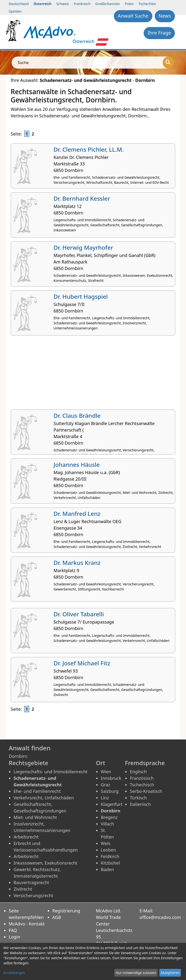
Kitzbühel (110, 863)
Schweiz (62, 4)
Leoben (108, 850)
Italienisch (140, 804)
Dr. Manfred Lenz (77, 514)
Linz (105, 798)
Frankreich (82, 4)
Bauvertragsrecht (31, 882)
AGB (57, 917)
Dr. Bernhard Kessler (82, 198)
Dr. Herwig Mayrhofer (83, 247)
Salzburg (110, 791)
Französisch (142, 778)
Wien (106, 772)
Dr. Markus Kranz (77, 563)
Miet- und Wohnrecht (35, 817)
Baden (107, 869)
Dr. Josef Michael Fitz (82, 663)
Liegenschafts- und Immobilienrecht (50, 772)
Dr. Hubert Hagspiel (81, 296)
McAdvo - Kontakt (27, 924)
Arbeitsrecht (26, 837)
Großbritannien (108, 4)
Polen (129, 4)
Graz (105, 785)
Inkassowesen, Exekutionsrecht (46, 863)
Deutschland (19, 4)
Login (14, 937)
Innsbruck (111, 778)
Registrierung (66, 911)
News (165, 16)
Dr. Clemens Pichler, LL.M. (89, 149)
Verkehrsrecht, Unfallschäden (44, 798)
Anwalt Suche (133, 16)
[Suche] (168, 63)
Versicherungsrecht (33, 895)
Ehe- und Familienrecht (37, 791)
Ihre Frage (159, 33)
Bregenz (109, 817)
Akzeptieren (170, 973)
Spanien (15, 11)
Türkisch (138, 798)
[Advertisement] (93, 374)
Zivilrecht (23, 889)
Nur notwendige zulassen (136, 973)
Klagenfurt (112, 804)
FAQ (13, 930)
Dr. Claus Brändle (77, 415)
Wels (106, 843)
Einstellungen (14, 973)
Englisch (138, 772)
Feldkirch (110, 856)
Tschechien (147, 4)
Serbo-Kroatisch (146, 791)
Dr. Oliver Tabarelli (79, 614)
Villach (107, 824)
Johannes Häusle (77, 465)
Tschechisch (142, 785)
